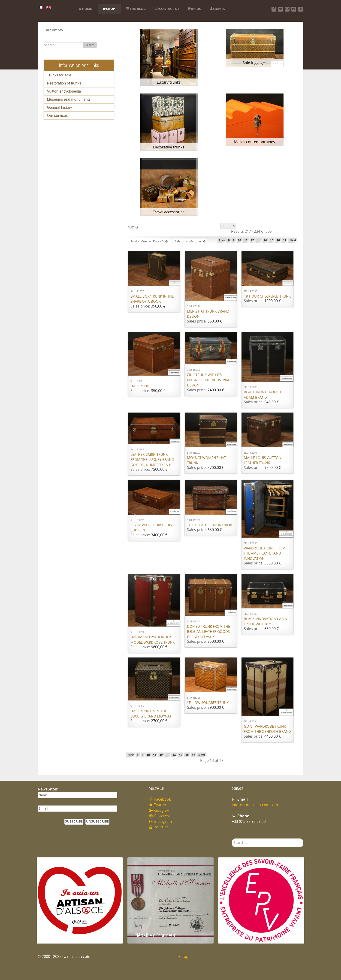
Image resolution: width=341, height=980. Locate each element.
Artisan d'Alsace (60, 935)
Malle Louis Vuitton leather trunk (263, 460)
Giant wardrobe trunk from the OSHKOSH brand (267, 729)
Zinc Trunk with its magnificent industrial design (208, 380)
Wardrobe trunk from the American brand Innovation (265, 553)
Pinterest (160, 816)
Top (183, 957)
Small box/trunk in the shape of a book (152, 299)
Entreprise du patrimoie (250, 935)
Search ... (232, 839)
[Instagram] (300, 9)
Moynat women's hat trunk (206, 460)
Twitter (158, 805)
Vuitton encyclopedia (64, 91)
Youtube (159, 827)
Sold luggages (255, 63)
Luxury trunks (169, 82)
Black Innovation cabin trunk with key (266, 622)
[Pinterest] (294, 9)
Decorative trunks (169, 147)
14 (265, 240)
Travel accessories (169, 212)
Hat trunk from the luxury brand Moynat (151, 714)
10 (239, 240)
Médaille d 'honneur (155, 935)
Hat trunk (140, 386)
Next (293, 240)
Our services (57, 116)
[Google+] (287, 9)
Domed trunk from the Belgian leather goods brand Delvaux (208, 632)
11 (246, 240)
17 (285, 240)
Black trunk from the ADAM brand (264, 395)
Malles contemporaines (255, 142)
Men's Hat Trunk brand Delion (208, 314)
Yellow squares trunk (208, 703)
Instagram (160, 822)
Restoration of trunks (64, 83)
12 (252, 240)
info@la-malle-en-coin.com (255, 805)
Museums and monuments (69, 99)
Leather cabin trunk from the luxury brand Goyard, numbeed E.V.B (152, 460)
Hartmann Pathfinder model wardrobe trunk (152, 640)
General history (60, 107)
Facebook (160, 799)
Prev (222, 240)
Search (90, 45)
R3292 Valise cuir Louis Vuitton (151, 528)
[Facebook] (274, 9)
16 (278, 240)
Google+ (159, 810)
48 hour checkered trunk (267, 296)
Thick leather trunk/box (210, 525)
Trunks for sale (59, 75)
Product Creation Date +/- (147, 241)
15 (272, 240)
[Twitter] (280, 9)
